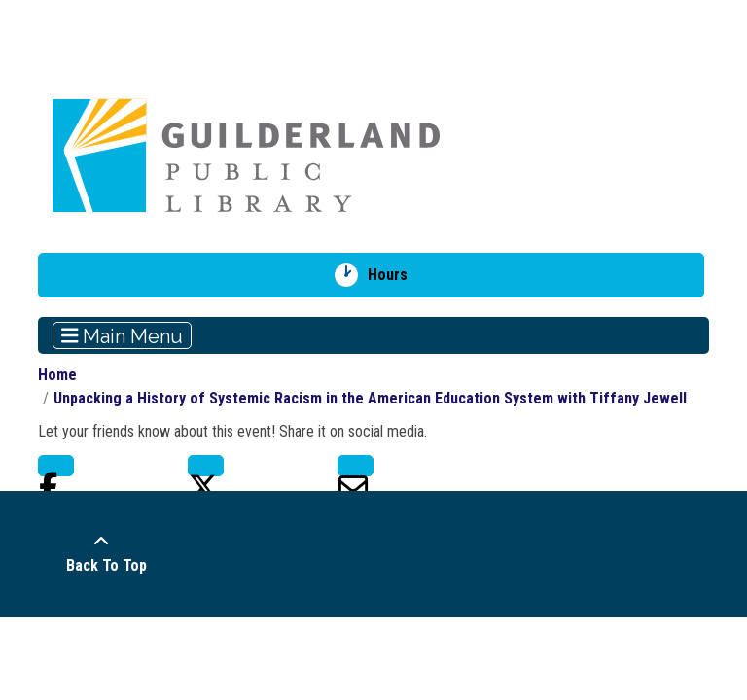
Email (356, 466)
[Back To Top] (101, 554)
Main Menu (123, 335)
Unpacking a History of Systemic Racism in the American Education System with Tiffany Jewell (370, 398)
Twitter (206, 466)
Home (57, 375)
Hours (394, 275)
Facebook (56, 466)
